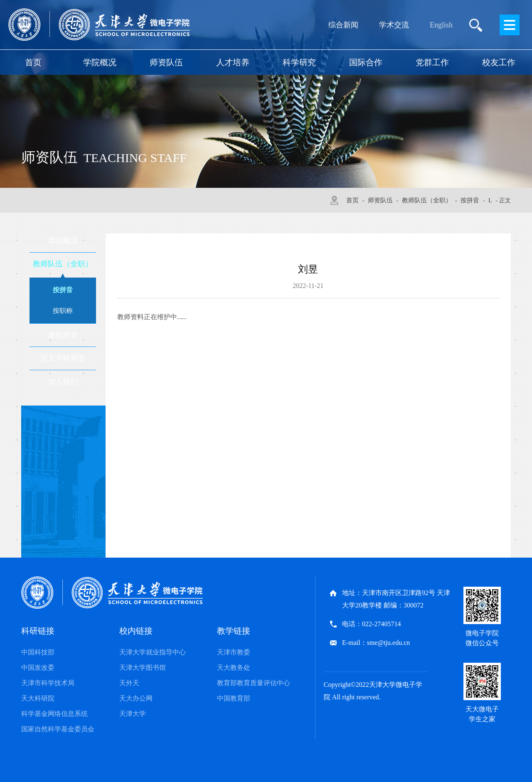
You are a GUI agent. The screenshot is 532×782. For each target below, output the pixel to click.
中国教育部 (234, 698)
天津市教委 (234, 652)
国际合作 (366, 62)
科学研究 (299, 62)
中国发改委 (38, 668)
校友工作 (499, 62)
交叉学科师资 (63, 358)
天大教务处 (234, 668)
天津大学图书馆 (143, 668)
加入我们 (63, 381)
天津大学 (133, 714)
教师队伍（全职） (427, 200)
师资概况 (63, 241)
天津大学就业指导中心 (153, 652)
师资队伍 (166, 62)
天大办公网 (136, 698)
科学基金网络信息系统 (54, 714)
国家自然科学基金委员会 (58, 729)
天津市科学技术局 (48, 683)
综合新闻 (343, 25)
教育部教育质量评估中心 (254, 683)
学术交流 (394, 25)
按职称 (63, 311)
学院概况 (100, 62)
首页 (33, 62)
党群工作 (432, 62)
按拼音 (470, 200)
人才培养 (233, 62)
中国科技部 (38, 652)
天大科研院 (38, 698)
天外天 (129, 683)
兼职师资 (63, 335)
